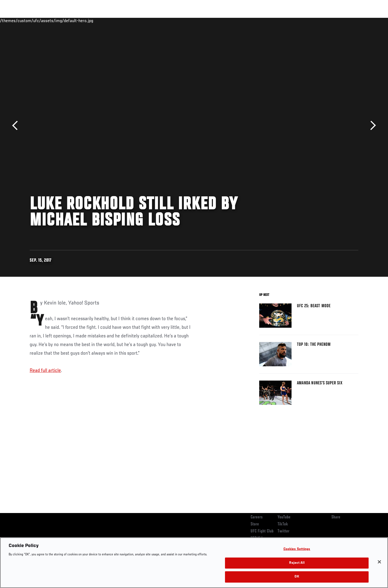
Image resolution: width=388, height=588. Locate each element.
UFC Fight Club (262, 531)
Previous (17, 126)
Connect (275, 20)
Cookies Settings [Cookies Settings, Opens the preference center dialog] (297, 549)
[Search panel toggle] (361, 20)
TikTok (283, 524)
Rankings (46, 20)
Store (255, 524)
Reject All (297, 563)
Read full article (45, 371)
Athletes (70, 20)
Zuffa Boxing (323, 20)
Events (24, 20)
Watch (297, 20)
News (91, 20)
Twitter (283, 531)
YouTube (284, 517)
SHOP (347, 20)
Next (371, 126)
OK (297, 577)
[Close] (379, 562)
